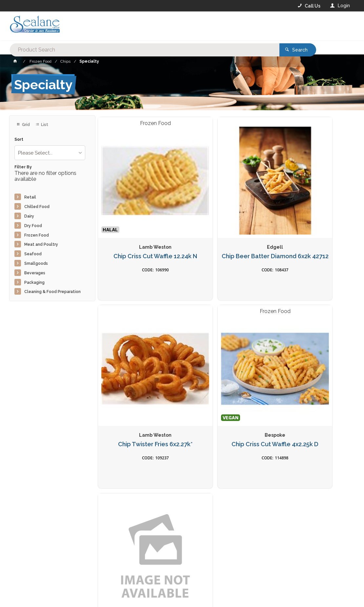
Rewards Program (272, 571)
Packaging (34, 283)
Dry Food (33, 226)
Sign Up (334, 466)
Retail (30, 197)
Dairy (29, 216)
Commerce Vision (47, 596)
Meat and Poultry (41, 244)
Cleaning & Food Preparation (52, 292)
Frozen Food (37, 235)
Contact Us (27, 571)
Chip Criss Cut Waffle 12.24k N (139, 225)
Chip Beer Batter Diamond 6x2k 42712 (225, 225)
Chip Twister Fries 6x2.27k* (312, 221)
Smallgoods (36, 263)
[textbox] (156, 26)
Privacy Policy (214, 479)
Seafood (33, 254)
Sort (19, 140)
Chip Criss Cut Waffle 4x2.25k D (139, 379)
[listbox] (50, 153)
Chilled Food (37, 207)
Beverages (35, 273)
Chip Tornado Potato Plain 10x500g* (225, 379)
